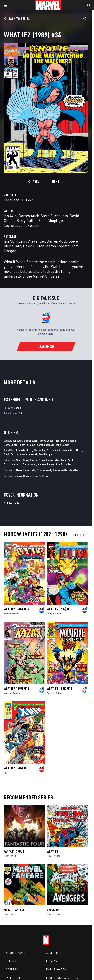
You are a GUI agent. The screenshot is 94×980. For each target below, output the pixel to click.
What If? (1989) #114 (16, 609)
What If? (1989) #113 (60, 609)
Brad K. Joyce (40, 476)
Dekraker (60, 693)
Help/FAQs (13, 961)
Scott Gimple (49, 220)
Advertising (55, 953)
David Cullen (34, 246)
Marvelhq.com (56, 969)
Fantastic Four (14, 851)
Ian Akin (10, 216)
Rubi (6, 773)
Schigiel (16, 614)
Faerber (7, 614)
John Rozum (29, 225)
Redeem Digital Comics (62, 978)
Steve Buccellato (54, 216)
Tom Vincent (44, 470)
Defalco (51, 693)
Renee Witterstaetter (66, 470)
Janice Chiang (23, 476)
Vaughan (8, 693)
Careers (12, 969)
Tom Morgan (46, 454)
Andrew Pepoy (46, 464)
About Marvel (16, 953)
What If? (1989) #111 (60, 688)
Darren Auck (29, 216)
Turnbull (17, 693)
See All (81, 535)
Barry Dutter (27, 220)
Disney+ (52, 961)
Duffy (49, 614)
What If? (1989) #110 (16, 768)
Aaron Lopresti (58, 246)
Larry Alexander (32, 241)
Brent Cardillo (69, 460)
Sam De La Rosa (64, 464)
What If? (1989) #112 (16, 688)
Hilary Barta (30, 460)
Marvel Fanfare (14, 910)
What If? (52, 851)
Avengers (53, 910)
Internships (15, 978)
